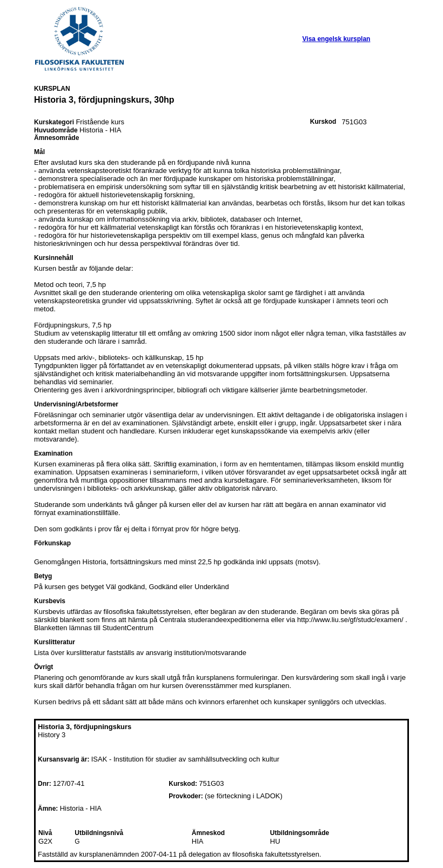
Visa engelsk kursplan (337, 39)
